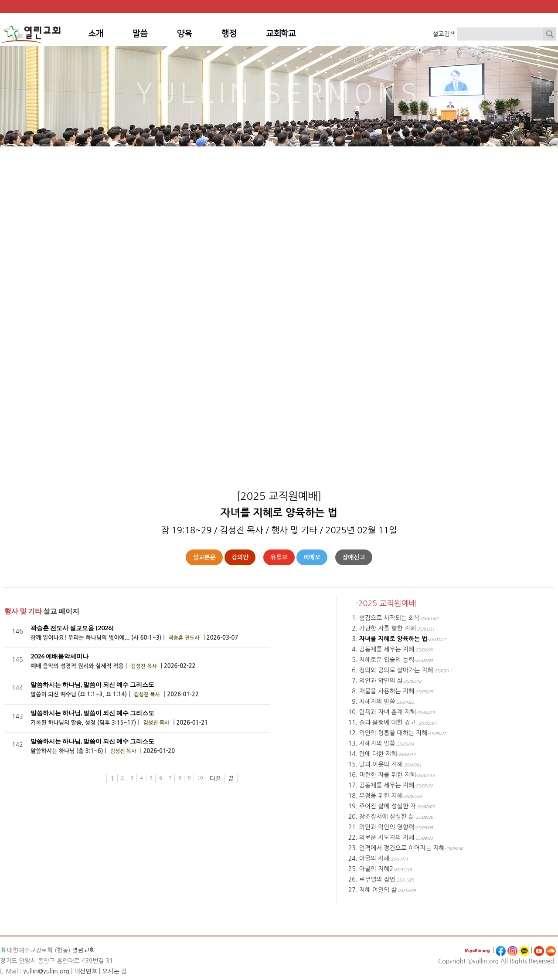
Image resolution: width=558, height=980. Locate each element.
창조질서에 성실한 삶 (387, 817)
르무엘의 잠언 (377, 879)
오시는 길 (114, 971)
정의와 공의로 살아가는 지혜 (396, 670)
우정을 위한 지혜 (381, 796)
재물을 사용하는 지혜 (387, 691)
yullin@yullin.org (46, 971)
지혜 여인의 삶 (378, 890)
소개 (95, 34)
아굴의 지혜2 (376, 869)
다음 (215, 779)
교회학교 (281, 34)
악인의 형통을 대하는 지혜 (393, 733)
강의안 (240, 557)
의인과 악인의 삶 (381, 681)
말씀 (140, 34)
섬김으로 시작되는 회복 (390, 618)
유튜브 (279, 557)
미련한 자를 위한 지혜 (388, 775)
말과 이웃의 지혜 (381, 764)
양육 (184, 34)
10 (200, 778)
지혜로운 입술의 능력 (387, 660)
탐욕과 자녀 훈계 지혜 (388, 712)
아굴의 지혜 (374, 858)
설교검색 (444, 34)
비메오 (312, 557)
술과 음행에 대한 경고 (388, 722)
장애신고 (354, 557)
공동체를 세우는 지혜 (387, 649)
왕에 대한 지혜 (378, 754)
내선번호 (86, 971)
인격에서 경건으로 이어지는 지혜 (402, 848)
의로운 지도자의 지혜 (387, 838)
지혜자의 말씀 (377, 702)
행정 (229, 34)
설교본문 (204, 557)
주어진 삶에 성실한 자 (388, 806)
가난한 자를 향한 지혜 (388, 628)
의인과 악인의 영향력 (387, 827)
